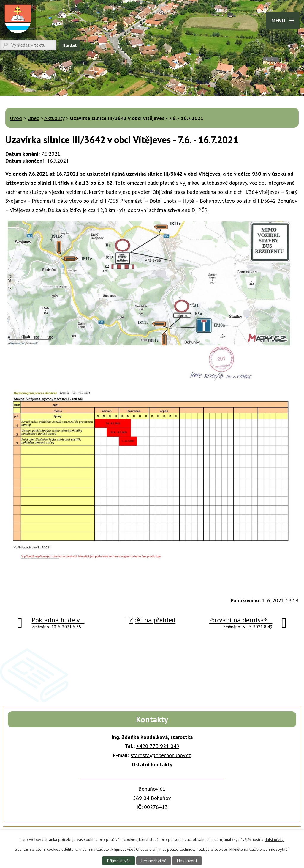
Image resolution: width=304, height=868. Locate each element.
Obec (33, 118)
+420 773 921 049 (158, 746)
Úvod (16, 118)
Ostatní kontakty (152, 764)
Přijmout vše (119, 861)
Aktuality (54, 118)
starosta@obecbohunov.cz (161, 755)
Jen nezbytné (154, 861)
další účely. (274, 839)
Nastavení (187, 861)
